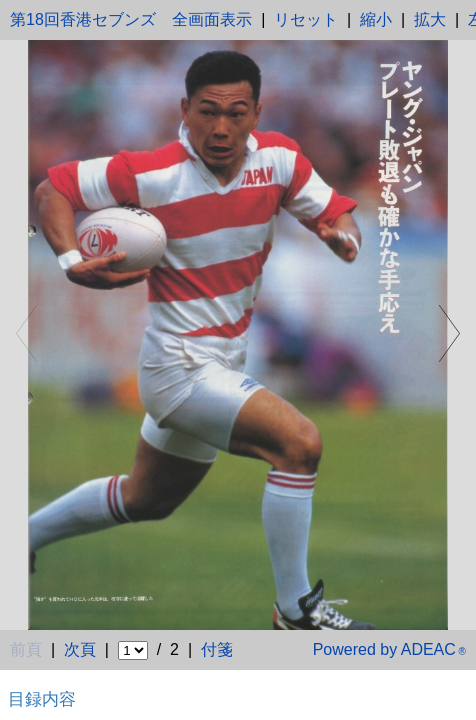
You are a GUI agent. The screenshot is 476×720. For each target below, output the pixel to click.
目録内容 (42, 699)
